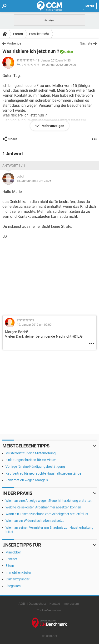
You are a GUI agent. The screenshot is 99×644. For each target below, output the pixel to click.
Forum (18, 34)
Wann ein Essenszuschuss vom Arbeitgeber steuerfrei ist (47, 514)
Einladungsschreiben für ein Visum (31, 460)
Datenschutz (37, 604)
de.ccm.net (49, 636)
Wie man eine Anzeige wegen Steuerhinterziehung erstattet (49, 501)
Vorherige (14, 43)
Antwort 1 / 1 (14, 166)
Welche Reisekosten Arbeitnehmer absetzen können (43, 507)
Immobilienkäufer (18, 573)
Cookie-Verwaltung (49, 610)
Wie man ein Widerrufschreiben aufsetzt (35, 521)
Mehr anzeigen (53, 126)
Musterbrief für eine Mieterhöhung (31, 453)
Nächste (86, 43)
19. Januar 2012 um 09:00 (59, 65)
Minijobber (13, 552)
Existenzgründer (17, 579)
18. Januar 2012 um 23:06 (34, 181)
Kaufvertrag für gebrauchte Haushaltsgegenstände (43, 473)
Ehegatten (13, 586)
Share (13, 139)
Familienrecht (39, 34)
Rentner (11, 559)
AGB (22, 604)
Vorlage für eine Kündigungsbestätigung (35, 467)
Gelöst (69, 52)
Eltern (10, 566)
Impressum (71, 604)
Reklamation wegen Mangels (27, 480)
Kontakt (55, 604)
